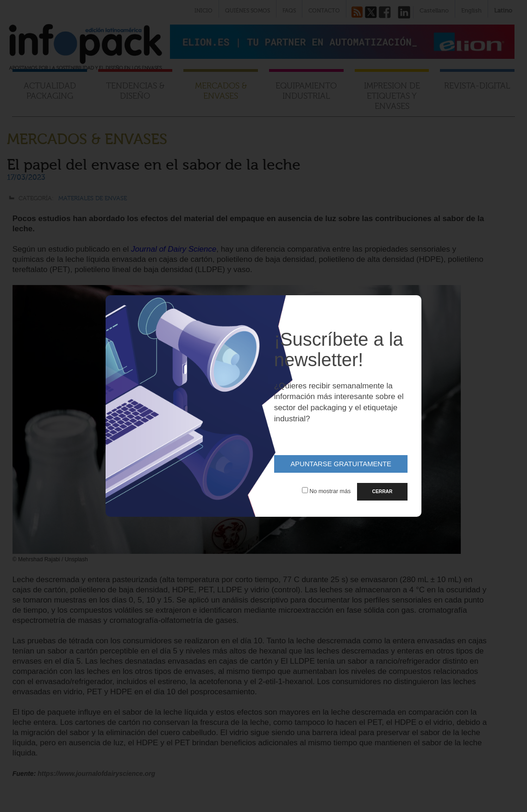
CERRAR (383, 492)
